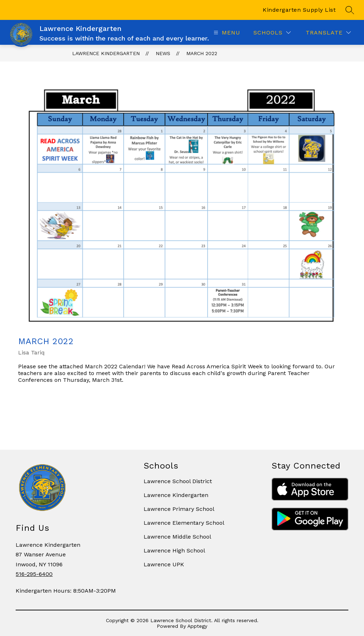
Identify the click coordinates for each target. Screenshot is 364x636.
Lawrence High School (174, 551)
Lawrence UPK (164, 564)
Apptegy (197, 626)
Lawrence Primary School (179, 509)
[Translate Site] (328, 33)
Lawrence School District (178, 481)
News (163, 53)
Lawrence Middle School (177, 537)
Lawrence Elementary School (184, 523)
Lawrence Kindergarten (106, 53)
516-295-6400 (34, 574)
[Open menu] (226, 33)
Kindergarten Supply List (299, 10)
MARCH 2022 (202, 53)
